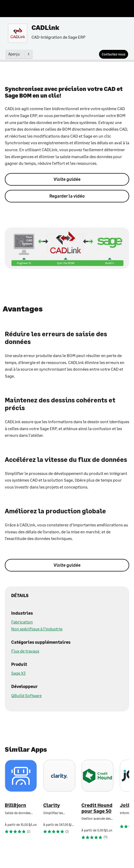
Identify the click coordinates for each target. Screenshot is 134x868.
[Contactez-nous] (114, 54)
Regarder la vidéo (67, 196)
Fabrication (22, 622)
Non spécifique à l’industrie (37, 629)
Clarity (52, 805)
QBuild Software (26, 695)
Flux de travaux (25, 651)
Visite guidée (67, 179)
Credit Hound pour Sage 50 (97, 808)
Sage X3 (18, 673)
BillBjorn (15, 805)
